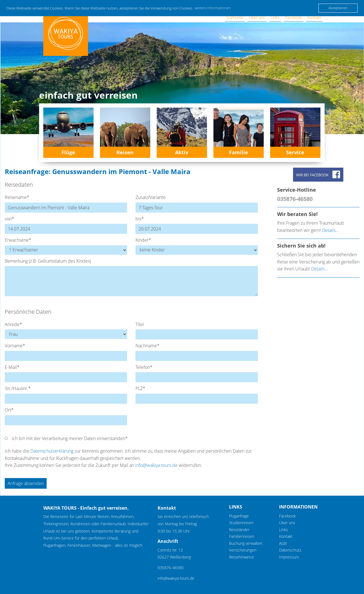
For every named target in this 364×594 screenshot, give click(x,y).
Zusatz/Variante (151, 197)
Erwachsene (18, 240)
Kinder (143, 240)
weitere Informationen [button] (213, 8)
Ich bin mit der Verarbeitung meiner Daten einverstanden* (70, 438)
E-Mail (12, 367)
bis (140, 219)
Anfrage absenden (26, 483)
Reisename (17, 197)
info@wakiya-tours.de (156, 465)
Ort (9, 410)
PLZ (140, 388)
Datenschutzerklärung (52, 451)
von (9, 219)
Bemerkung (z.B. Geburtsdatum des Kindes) (48, 261)
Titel (140, 324)
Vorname (15, 346)
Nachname (147, 346)
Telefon (144, 367)
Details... (330, 230)
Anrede (13, 324)
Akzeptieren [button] (338, 8)
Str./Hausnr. (18, 388)
